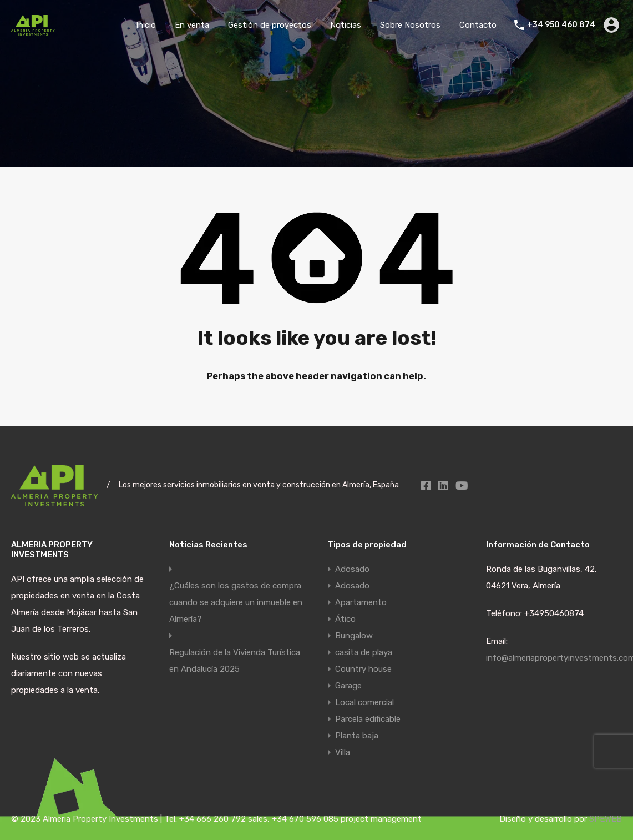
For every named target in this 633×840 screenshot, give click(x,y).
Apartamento (361, 602)
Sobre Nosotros (410, 25)
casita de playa (364, 652)
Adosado (352, 569)
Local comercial (364, 702)
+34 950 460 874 (561, 25)
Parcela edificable (368, 719)
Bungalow (354, 636)
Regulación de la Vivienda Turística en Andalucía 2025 (235, 661)
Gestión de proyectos (270, 25)
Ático (345, 619)
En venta (192, 25)
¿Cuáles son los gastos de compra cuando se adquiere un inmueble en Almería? (236, 602)
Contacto (478, 25)
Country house (363, 669)
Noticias (346, 25)
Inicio (146, 25)
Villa (343, 752)
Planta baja (357, 736)
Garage (348, 686)
